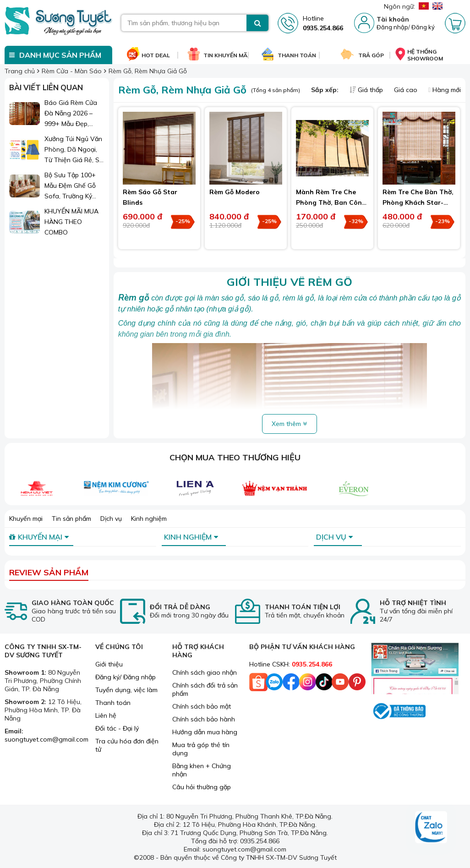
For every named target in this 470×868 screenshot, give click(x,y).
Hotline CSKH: (291, 664)
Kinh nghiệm (149, 519)
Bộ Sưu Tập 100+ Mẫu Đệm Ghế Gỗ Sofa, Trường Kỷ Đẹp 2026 (70, 186)
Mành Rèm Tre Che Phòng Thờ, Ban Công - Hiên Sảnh (331, 202)
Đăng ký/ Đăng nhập (126, 677)
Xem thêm (289, 424)
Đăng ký (423, 27)
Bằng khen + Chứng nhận (202, 770)
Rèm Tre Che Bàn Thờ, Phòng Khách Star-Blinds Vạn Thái (418, 202)
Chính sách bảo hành (204, 719)
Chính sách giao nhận (205, 672)
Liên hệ (106, 715)
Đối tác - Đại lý (117, 728)
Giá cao (407, 90)
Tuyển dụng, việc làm (126, 690)
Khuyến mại (26, 519)
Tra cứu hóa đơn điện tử (127, 745)
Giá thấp (367, 90)
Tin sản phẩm (71, 519)
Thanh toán (113, 703)
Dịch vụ (111, 519)
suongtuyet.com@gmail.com (46, 739)
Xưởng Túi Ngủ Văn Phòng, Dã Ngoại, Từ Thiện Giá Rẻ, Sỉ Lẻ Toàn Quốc (73, 150)
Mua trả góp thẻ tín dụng (201, 749)
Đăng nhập (392, 27)
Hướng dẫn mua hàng (205, 732)
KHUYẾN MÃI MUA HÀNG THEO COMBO (71, 222)
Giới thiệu (109, 664)
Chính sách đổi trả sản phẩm (205, 689)
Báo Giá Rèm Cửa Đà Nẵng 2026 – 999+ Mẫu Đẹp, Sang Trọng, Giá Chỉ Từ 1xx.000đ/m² (74, 114)
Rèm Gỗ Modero (235, 192)
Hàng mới (445, 90)
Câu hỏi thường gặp (202, 787)
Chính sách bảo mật (202, 706)
